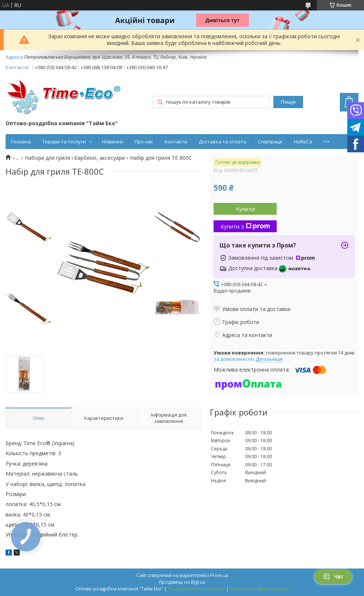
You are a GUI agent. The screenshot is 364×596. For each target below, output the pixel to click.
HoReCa (303, 142)
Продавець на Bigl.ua (182, 582)
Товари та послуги (64, 142)
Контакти (176, 142)
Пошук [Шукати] (288, 102)
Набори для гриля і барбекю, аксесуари (75, 158)
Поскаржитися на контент (196, 589)
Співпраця (270, 142)
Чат (333, 577)
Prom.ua (219, 575)
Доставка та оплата (222, 142)
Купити (245, 209)
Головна (21, 142)
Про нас (144, 142)
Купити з (245, 226)
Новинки (113, 142)
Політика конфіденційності (259, 589)
